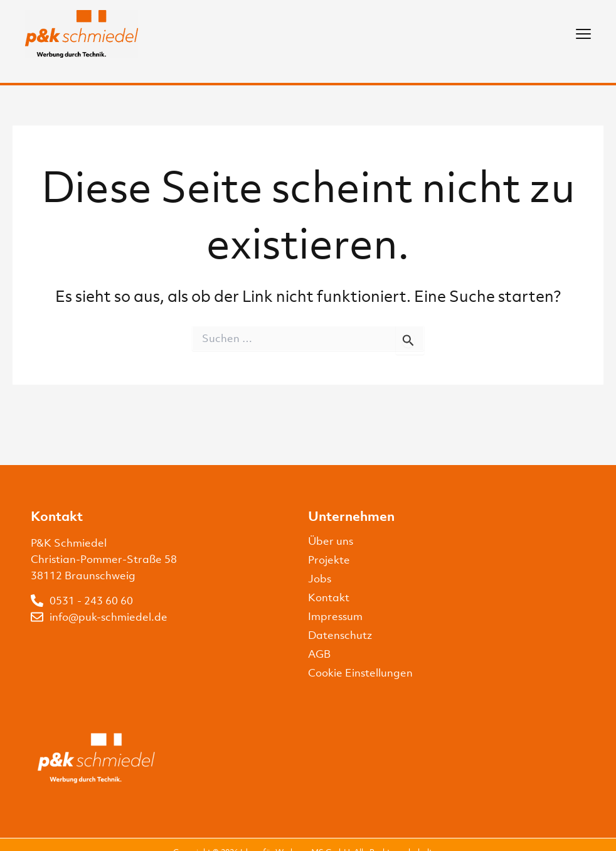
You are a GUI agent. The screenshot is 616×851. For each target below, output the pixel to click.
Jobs (320, 579)
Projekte (329, 560)
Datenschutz (340, 635)
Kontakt (329, 597)
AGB (319, 654)
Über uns (331, 541)
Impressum (335, 616)
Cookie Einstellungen (360, 673)
